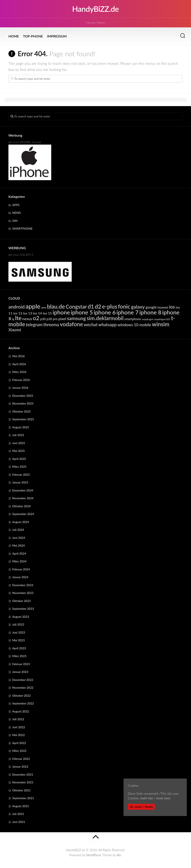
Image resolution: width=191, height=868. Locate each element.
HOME (14, 36)
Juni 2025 (19, 443)
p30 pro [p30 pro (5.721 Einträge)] (52, 319)
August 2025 (21, 427)
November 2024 (23, 498)
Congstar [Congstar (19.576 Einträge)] (76, 306)
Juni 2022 (19, 727)
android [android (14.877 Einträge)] (17, 307)
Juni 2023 (19, 632)
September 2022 (23, 703)
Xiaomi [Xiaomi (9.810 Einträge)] (15, 330)
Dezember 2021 (23, 774)
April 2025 (19, 459)
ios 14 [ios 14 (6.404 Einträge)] (37, 313)
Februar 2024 (21, 569)
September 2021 (23, 798)
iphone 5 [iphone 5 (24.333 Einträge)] (82, 312)
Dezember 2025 (23, 396)
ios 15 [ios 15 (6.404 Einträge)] (47, 313)
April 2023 (19, 648)
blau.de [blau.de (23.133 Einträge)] (56, 306)
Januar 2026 (20, 388)
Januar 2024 (20, 577)
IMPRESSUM (57, 36)
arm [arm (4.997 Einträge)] (44, 307)
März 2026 (19, 372)
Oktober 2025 (22, 411)
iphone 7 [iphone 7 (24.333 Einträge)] (127, 312)
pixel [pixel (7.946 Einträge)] (62, 319)
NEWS (17, 213)
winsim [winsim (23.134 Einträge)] (161, 324)
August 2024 (21, 522)
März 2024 (19, 561)
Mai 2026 (18, 356)
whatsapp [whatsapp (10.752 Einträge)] (107, 325)
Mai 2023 (18, 640)
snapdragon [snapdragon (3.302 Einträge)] (148, 319)
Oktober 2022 (22, 696)
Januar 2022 (20, 766)
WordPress (94, 855)
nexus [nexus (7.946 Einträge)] (27, 319)
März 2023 (19, 656)
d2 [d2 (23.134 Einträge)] (98, 306)
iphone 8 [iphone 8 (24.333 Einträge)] (150, 312)
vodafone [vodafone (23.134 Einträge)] (71, 324)
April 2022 (19, 743)
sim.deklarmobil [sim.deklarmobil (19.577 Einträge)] (105, 318)
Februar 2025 (21, 475)
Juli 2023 (18, 624)
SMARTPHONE (22, 228)
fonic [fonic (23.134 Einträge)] (124, 306)
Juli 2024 (18, 530)
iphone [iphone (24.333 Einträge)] (61, 312)
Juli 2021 (18, 814)
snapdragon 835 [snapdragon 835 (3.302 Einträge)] (162, 319)
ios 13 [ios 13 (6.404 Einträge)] (28, 313)
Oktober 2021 (22, 790)
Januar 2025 (20, 482)
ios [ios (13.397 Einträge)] (172, 307)
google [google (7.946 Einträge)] (151, 307)
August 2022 (21, 711)
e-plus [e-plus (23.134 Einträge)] (110, 306)
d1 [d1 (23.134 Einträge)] (91, 306)
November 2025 (23, 403)
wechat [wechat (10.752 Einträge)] (91, 325)
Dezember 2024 (23, 490)
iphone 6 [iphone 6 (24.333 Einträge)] (105, 312)
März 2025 (19, 467)
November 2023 (23, 593)
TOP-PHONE (33, 36)
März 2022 (19, 751)
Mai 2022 (18, 735)
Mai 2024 (18, 545)
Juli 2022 (18, 719)
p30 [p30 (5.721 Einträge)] (43, 319)
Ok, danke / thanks (141, 807)
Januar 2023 (20, 672)
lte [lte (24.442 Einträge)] (18, 318)
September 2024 (23, 514)
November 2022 (23, 688)
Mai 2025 (18, 451)
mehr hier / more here (155, 798)
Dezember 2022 (23, 680)
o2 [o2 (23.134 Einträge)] (36, 318)
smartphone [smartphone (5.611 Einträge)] (133, 319)
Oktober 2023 (22, 601)
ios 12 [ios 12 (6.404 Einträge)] (18, 313)
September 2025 (23, 419)
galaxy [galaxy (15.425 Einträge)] (138, 307)
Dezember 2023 (23, 585)
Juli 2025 (18, 435)
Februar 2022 (21, 759)
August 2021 (21, 806)
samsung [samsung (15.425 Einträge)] (77, 318)
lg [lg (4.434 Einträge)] (13, 319)
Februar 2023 (21, 664)
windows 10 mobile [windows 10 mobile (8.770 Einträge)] (134, 325)
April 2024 (19, 553)
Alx (119, 855)
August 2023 (21, 617)
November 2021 (23, 782)
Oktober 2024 (22, 506)
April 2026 (19, 364)
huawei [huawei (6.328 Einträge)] (163, 307)
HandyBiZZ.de (95, 9)
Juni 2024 (19, 538)
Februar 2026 (21, 380)
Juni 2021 (19, 822)
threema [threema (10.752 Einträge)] (51, 325)
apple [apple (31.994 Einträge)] (33, 306)
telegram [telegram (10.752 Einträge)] (34, 325)
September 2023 (23, 609)
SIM (15, 221)
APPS (16, 205)
